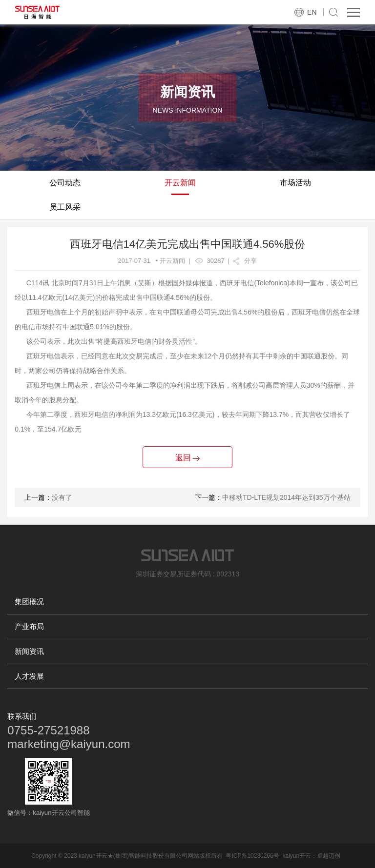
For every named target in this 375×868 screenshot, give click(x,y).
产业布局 (29, 626)
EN (312, 12)
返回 (187, 458)
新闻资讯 (29, 651)
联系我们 (22, 716)
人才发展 (29, 676)
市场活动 (295, 183)
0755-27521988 (48, 730)
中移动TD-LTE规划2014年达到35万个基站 (286, 497)
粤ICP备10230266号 (252, 856)
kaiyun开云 (297, 856)
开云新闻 (180, 183)
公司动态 (65, 183)
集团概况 (29, 602)
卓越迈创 (329, 856)
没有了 (62, 497)
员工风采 (65, 207)
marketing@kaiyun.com (69, 744)
